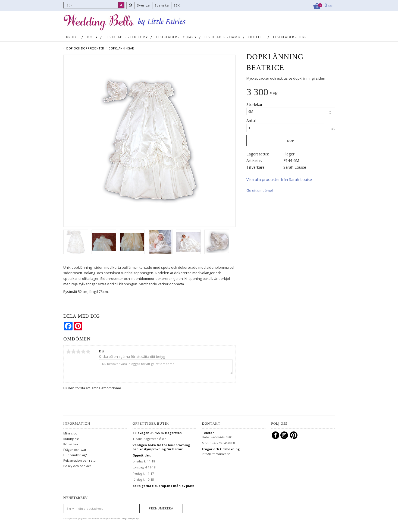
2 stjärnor (74, 352)
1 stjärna (69, 352)
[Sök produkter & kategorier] (94, 5)
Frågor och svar (75, 450)
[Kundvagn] (321, 5)
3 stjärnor (79, 352)
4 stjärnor (83, 352)
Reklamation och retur (80, 460)
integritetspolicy (130, 518)
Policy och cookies (77, 466)
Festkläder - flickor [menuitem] (125, 37)
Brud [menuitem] (71, 37)
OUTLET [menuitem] (255, 37)
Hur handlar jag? (75, 455)
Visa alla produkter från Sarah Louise (279, 179)
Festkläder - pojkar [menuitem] (175, 37)
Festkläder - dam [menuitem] (221, 37)
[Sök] (121, 5)
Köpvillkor (71, 444)
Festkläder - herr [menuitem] (290, 37)
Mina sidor (71, 433)
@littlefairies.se (219, 454)
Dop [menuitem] (91, 37)
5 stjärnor (88, 352)
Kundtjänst (71, 439)
